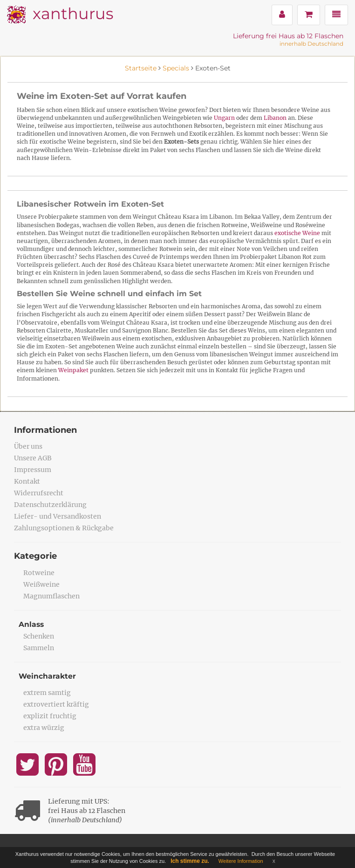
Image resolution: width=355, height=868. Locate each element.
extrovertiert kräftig (56, 704)
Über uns (28, 446)
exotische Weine (297, 233)
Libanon (275, 118)
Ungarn (224, 118)
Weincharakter (48, 676)
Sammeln (39, 648)
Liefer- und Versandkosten (58, 516)
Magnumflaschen (51, 596)
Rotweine (39, 573)
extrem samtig (47, 693)
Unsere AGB (33, 458)
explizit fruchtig (50, 716)
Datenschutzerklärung (50, 505)
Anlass (32, 624)
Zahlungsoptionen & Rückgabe (64, 528)
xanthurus (73, 13)
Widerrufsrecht (39, 493)
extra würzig (44, 728)
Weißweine (41, 584)
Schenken (39, 636)
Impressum (33, 470)
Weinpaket (73, 370)
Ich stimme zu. (190, 861)
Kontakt (27, 481)
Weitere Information (241, 861)
